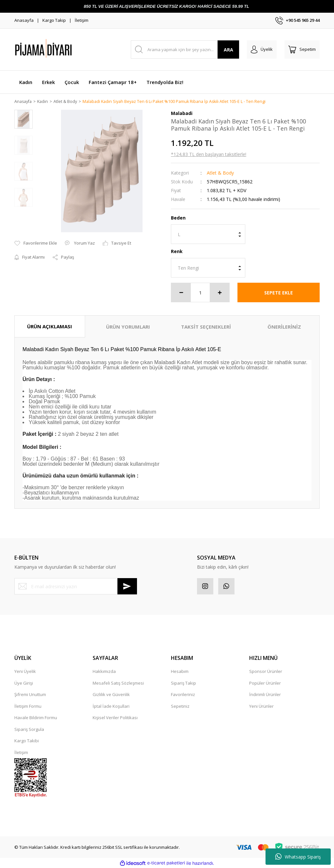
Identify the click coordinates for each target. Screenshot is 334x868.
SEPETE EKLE (279, 293)
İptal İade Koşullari (111, 706)
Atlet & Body (220, 173)
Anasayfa (24, 20)
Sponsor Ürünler (266, 672)
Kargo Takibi (27, 741)
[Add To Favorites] (36, 244)
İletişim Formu (28, 706)
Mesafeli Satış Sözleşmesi (118, 683)
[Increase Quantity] (220, 293)
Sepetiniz (180, 706)
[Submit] (127, 587)
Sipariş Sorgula (29, 730)
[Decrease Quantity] (181, 293)
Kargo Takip (54, 20)
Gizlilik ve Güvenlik (111, 695)
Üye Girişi (24, 683)
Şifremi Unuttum (30, 695)
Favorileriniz (183, 695)
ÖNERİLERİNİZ (284, 327)
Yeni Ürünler (261, 706)
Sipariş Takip (183, 683)
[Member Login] (262, 50)
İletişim (82, 20)
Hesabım (180, 672)
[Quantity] (200, 293)
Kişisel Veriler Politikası (115, 718)
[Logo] (60, 50)
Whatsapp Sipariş (298, 857)
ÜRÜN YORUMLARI (128, 327)
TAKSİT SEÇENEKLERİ (206, 327)
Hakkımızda (104, 672)
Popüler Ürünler (265, 683)
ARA (228, 50)
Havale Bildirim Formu (36, 718)
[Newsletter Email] (76, 587)
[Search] (185, 50)
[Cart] (302, 50)
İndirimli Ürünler (265, 695)
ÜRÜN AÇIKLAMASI (50, 327)
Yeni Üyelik (25, 672)
